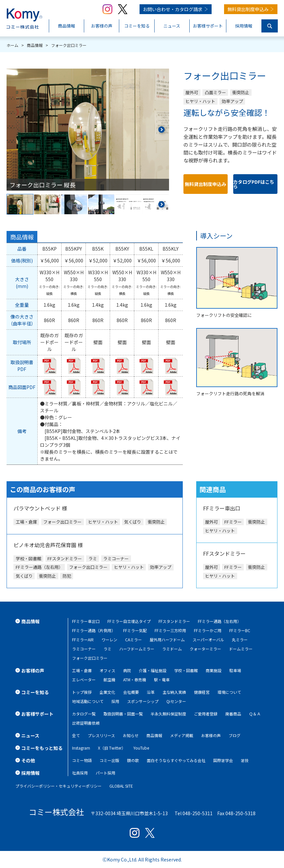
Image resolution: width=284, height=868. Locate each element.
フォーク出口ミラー (90, 658)
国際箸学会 (223, 760)
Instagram (81, 748)
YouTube (141, 748)
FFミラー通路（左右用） (219, 621)
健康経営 (202, 692)
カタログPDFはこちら (254, 184)
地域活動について (88, 701)
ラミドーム (172, 649)
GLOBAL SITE (121, 786)
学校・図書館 (186, 670)
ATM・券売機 (135, 680)
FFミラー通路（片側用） (94, 630)
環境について (229, 692)
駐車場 (235, 670)
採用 (115, 701)
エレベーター (84, 680)
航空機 (109, 680)
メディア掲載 (182, 735)
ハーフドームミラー (137, 649)
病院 (127, 670)
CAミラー (133, 640)
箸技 (245, 760)
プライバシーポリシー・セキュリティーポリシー (58, 786)
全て (76, 735)
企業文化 (107, 692)
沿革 (151, 692)
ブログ (235, 735)
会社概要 (131, 692)
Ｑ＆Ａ (255, 714)
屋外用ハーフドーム (167, 640)
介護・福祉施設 (153, 670)
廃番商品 (233, 714)
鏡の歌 (133, 760)
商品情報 (154, 735)
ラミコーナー (84, 649)
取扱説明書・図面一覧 (123, 714)
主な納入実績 (174, 692)
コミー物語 (82, 760)
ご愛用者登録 (206, 714)
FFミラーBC (240, 630)
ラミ (107, 649)
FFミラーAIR (83, 640)
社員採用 (80, 773)
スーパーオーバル (208, 640)
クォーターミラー (205, 649)
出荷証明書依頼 (86, 723)
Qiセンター (176, 701)
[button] (161, 130)
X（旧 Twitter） (112, 748)
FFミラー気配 (135, 630)
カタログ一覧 (84, 714)
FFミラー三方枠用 (170, 630)
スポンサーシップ (143, 701)
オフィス (107, 670)
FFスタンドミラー (174, 621)
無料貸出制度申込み (248, 9)
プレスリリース (101, 735)
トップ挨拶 (82, 692)
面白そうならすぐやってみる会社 (176, 760)
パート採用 (105, 773)
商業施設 (214, 670)
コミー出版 (109, 760)
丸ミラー (240, 640)
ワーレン (109, 640)
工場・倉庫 (82, 670)
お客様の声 (211, 735)
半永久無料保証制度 (168, 714)
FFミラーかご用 (208, 630)
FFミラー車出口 (86, 621)
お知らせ (131, 735)
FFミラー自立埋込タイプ (129, 621)
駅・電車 (162, 680)
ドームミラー (241, 649)
